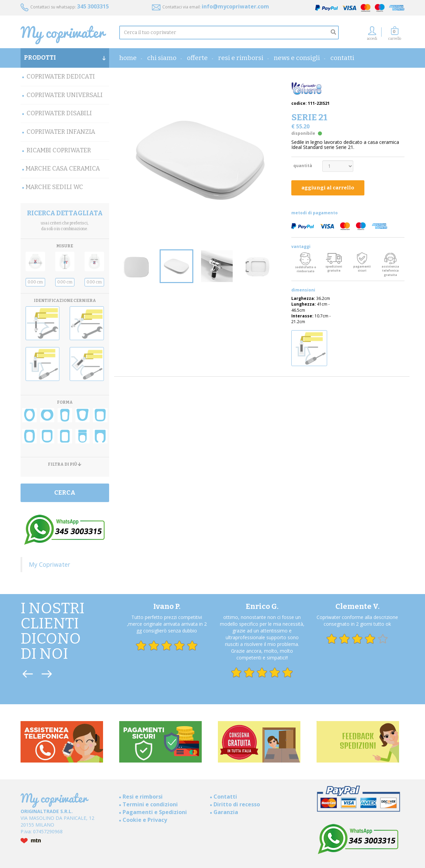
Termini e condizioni (150, 804)
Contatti (342, 58)
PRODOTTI (65, 58)
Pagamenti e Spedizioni (155, 812)
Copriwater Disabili (59, 113)
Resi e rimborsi (241, 58)
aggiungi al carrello (328, 188)
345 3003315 (93, 6)
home (128, 58)
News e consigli (297, 58)
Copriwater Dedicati (61, 76)
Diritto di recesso (237, 804)
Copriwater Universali (65, 95)
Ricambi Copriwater (59, 150)
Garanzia (226, 812)
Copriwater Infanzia (61, 132)
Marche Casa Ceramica (63, 168)
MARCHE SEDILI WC (54, 187)
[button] (395, 35)
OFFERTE (197, 58)
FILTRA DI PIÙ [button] (65, 464)
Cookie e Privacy (145, 820)
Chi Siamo (162, 58)
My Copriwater (50, 564)
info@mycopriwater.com (235, 6)
